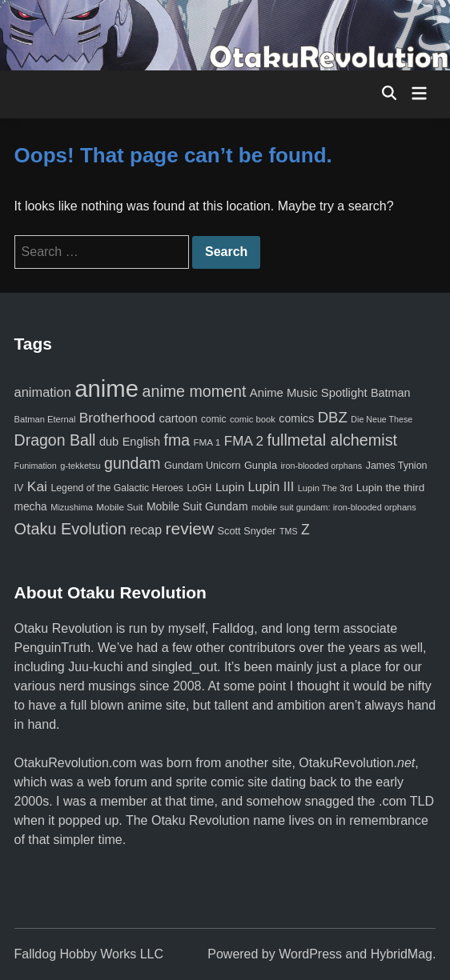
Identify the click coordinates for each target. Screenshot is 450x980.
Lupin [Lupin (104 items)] (230, 487)
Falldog (233, 628)
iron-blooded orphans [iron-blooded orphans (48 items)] (321, 466)
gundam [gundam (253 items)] (132, 463)
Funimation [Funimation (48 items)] (36, 466)
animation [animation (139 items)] (43, 392)
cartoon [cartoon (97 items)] (178, 418)
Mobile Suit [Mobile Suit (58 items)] (119, 507)
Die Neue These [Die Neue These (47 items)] (382, 419)
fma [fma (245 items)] (177, 440)
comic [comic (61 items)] (213, 419)
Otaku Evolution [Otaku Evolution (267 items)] (70, 529)
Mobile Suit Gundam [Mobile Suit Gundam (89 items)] (197, 506)
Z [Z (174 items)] (305, 530)
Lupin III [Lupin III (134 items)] (271, 486)
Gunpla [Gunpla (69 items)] (261, 465)
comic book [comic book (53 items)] (253, 419)
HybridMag (402, 954)
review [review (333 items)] (190, 528)
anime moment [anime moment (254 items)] (195, 391)
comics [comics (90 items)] (296, 418)
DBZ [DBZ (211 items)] (333, 417)
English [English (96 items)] (141, 442)
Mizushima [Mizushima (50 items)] (72, 507)
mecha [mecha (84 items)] (31, 507)
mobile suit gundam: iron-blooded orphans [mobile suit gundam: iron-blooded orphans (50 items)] (334, 507)
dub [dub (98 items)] (109, 442)
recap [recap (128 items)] (146, 530)
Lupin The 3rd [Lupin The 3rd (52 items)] (325, 488)
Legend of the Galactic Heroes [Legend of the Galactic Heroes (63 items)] (117, 488)
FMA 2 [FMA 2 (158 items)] (244, 441)
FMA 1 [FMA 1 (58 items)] (207, 442)
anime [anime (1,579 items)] (106, 388)
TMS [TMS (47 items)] (289, 531)
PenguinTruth (52, 648)
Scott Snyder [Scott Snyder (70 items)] (247, 531)
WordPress (310, 954)
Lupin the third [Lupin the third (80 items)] (390, 488)
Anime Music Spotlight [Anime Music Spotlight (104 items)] (309, 393)
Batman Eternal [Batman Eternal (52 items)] (45, 419)
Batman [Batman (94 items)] (390, 393)
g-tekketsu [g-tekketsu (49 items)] (80, 466)
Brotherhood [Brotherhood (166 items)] (117, 418)
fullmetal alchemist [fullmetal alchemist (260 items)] (332, 440)
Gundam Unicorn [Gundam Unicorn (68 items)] (202, 466)
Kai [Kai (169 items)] (37, 486)
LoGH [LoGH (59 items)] (199, 488)
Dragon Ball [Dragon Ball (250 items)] (55, 440)
